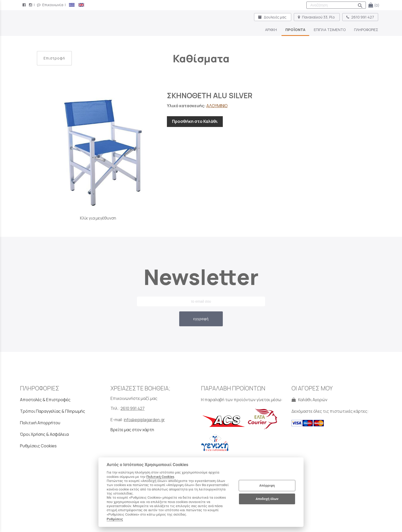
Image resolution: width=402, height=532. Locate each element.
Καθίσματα (201, 58)
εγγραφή (201, 319)
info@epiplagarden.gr (144, 420)
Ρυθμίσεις (115, 519)
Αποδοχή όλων (267, 499)
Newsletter (201, 277)
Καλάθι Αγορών (309, 400)
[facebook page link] (25, 5)
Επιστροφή (54, 58)
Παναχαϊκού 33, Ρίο (317, 17)
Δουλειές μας (273, 17)
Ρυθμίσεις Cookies (38, 446)
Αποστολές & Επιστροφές (45, 400)
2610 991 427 (360, 17)
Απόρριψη (267, 485)
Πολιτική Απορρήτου (40, 423)
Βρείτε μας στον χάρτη (132, 430)
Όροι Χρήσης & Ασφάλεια (44, 434)
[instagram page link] (31, 5)
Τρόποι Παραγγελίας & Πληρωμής (53, 411)
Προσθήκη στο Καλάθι (195, 121)
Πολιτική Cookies (160, 477)
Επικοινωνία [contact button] (50, 5)
